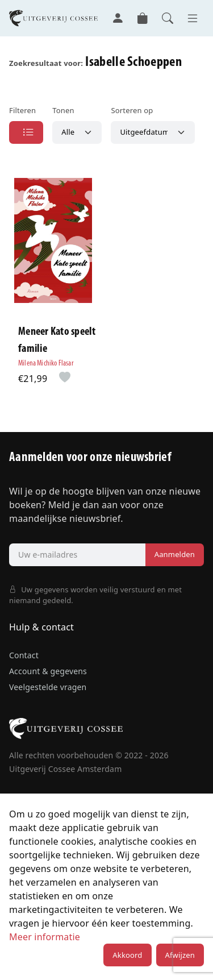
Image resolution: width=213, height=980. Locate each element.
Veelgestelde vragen (48, 687)
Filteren (22, 110)
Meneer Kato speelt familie (57, 340)
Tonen (63, 110)
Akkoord (127, 955)
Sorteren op (132, 110)
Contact (24, 655)
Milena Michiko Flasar (46, 364)
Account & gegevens (48, 671)
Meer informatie (45, 937)
